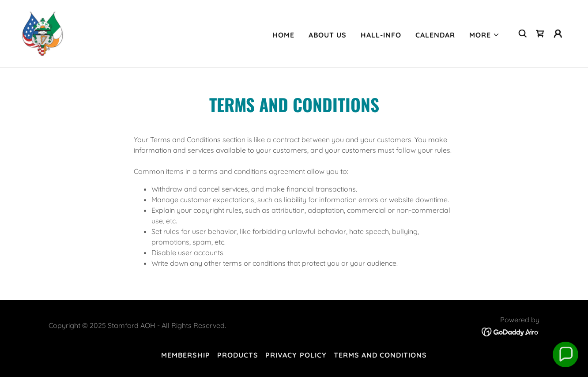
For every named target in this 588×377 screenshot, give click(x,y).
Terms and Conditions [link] (380, 355)
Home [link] (283, 35)
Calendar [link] (435, 35)
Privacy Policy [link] (296, 355)
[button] (484, 35)
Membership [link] (186, 355)
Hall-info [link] (381, 35)
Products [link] (238, 355)
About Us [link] (328, 35)
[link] (43, 33)
